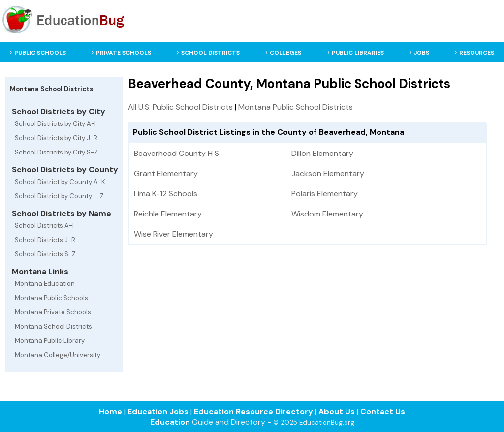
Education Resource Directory (253, 412)
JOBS (422, 53)
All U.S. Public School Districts (180, 107)
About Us (337, 412)
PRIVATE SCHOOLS (124, 53)
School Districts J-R (45, 240)
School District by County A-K (60, 182)
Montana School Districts (53, 326)
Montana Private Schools (53, 312)
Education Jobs (158, 412)
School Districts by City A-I (55, 124)
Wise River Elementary (173, 234)
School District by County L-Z (59, 196)
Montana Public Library (50, 341)
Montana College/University (58, 355)
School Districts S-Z (45, 254)
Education (170, 422)
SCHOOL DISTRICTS (210, 53)
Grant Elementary (166, 173)
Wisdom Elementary (327, 214)
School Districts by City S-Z (56, 152)
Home (110, 412)
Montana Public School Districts (296, 107)
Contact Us (383, 412)
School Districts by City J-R (56, 138)
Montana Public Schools (51, 298)
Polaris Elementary (325, 194)
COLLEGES (285, 53)
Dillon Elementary (322, 153)
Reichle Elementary (168, 214)
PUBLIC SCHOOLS (40, 53)
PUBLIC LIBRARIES (358, 53)
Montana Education (45, 284)
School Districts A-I (44, 226)
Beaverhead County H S (176, 153)
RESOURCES (477, 53)
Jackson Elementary (328, 173)
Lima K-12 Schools (166, 194)
